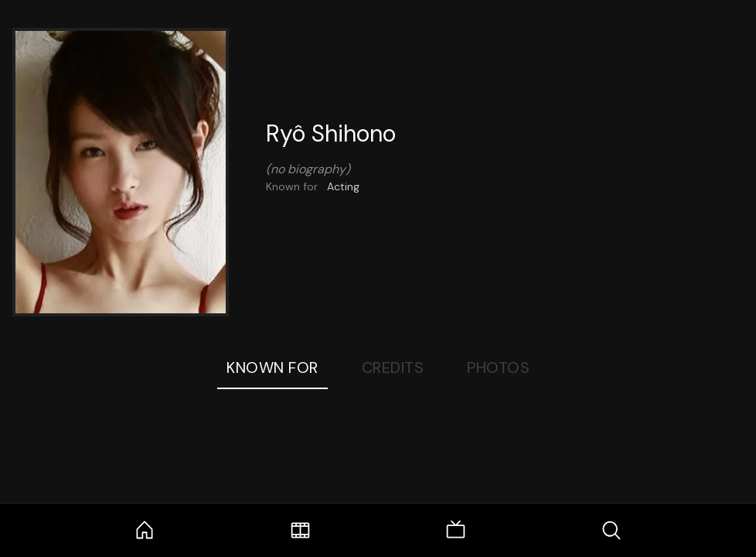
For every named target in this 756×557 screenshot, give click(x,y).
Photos (498, 367)
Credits (393, 367)
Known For (272, 367)
